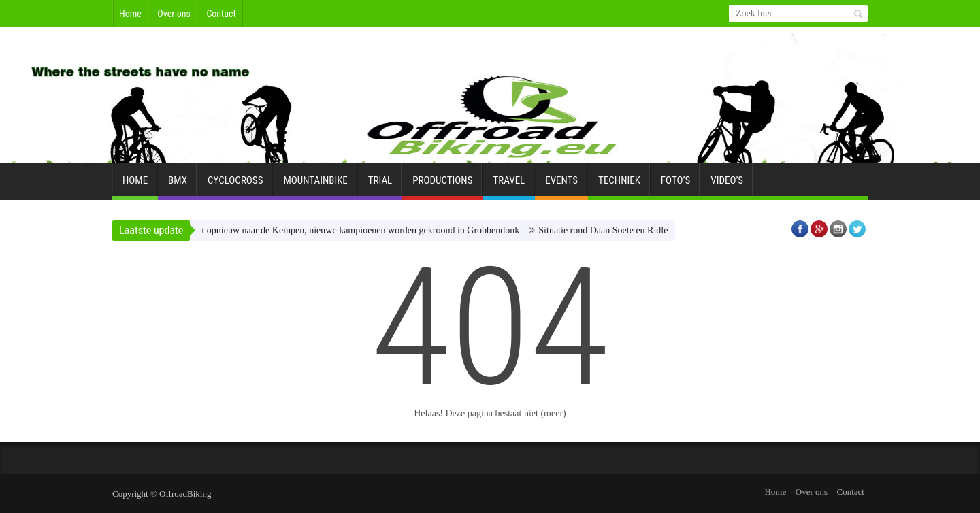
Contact (221, 14)
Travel (509, 186)
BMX (178, 186)
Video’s (727, 186)
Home (130, 14)
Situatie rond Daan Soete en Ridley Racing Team (639, 230)
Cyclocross (235, 186)
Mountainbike (315, 186)
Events (561, 186)
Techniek (619, 186)
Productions (442, 186)
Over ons (174, 14)
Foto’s (675, 186)
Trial (380, 186)
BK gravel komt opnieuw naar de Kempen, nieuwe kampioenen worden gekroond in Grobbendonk (339, 230)
